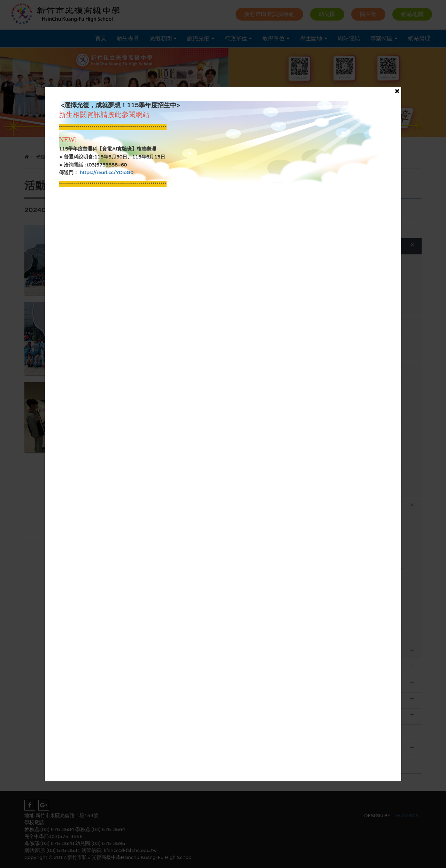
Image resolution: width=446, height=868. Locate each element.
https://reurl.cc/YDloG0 (106, 173)
